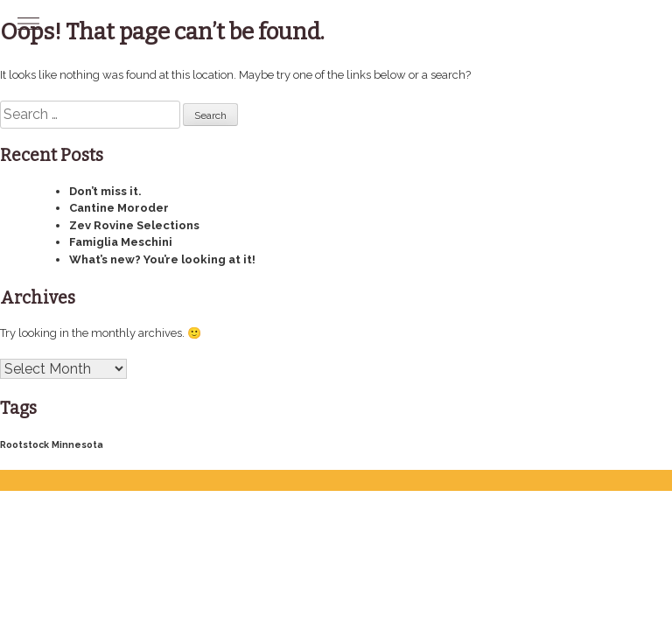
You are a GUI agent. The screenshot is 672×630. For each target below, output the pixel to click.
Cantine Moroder (119, 208)
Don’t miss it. (105, 191)
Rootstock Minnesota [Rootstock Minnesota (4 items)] (52, 444)
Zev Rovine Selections (134, 225)
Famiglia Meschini (121, 242)
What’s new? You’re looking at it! (162, 259)
